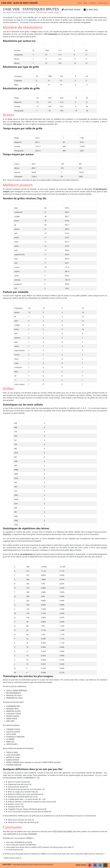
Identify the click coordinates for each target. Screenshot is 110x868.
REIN (57, 784)
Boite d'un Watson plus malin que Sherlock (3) (26, 794)
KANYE (57, 797)
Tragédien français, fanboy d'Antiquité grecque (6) (27, 809)
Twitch (44, 854)
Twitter (29, 838)
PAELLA (57, 802)
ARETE (57, 812)
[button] (90, 865)
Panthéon (92, 3)
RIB (57, 804)
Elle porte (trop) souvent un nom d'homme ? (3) (26, 789)
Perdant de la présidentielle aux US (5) (23, 797)
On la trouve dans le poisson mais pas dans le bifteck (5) (30, 812)
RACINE (57, 809)
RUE (57, 789)
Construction (103, 3)
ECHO (57, 799)
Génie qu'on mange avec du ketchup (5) (23, 822)
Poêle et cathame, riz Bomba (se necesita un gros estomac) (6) (32, 802)
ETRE (57, 807)
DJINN (57, 820)
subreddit (32, 834)
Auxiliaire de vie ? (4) (16, 807)
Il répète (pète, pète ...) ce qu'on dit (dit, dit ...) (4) (27, 799)
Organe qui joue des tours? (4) (20, 784)
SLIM (57, 782)
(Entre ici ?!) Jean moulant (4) (19, 782)
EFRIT (57, 822)
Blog (85, 3)
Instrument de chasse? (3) (18, 787)
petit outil (12, 834)
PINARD (57, 792)
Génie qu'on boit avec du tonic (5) (21, 820)
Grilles (79, 3)
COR (57, 787)
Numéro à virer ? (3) (16, 804)
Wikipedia (7, 534)
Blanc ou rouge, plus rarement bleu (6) (23, 792)
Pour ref (34, 557)
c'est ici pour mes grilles (62, 831)
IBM (57, 794)
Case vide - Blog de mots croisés (19, 3)
